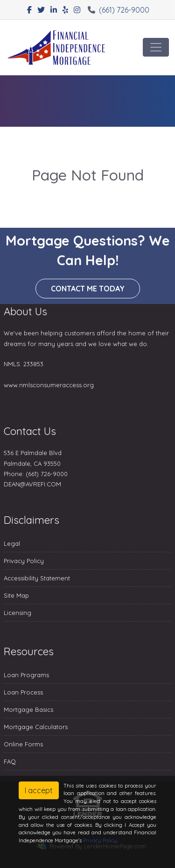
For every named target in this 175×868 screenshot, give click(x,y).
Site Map (16, 595)
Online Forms (23, 744)
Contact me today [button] (88, 289)
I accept (39, 790)
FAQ (10, 761)
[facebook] (29, 10)
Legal (12, 543)
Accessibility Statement (37, 578)
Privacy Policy (24, 561)
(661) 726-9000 (119, 10)
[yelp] (65, 10)
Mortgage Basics (28, 709)
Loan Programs (26, 675)
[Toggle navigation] (156, 47)
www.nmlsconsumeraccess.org (49, 385)
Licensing (17, 613)
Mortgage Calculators (36, 727)
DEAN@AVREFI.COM (32, 484)
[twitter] (41, 10)
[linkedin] (54, 10)
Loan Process (23, 692)
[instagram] (77, 10)
